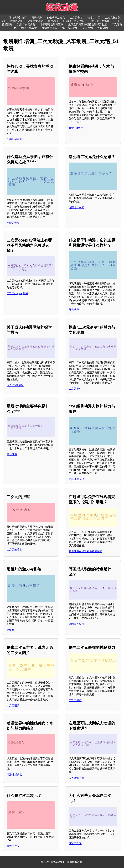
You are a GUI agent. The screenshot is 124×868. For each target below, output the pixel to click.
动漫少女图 (94, 18)
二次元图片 (13, 706)
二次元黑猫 (75, 700)
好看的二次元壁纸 (73, 21)
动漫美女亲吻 (35, 21)
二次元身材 (75, 389)
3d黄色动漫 (16, 21)
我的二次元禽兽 (26, 24)
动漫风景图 (13, 223)
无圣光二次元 (70, 28)
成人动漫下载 (76, 778)
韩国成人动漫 (76, 624)
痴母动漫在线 (49, 28)
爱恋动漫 (53, 21)
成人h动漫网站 (15, 385)
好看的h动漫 (76, 128)
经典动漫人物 (76, 479)
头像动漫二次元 (56, 18)
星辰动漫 (12, 454)
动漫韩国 (103, 28)
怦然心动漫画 (14, 139)
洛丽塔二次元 (76, 207)
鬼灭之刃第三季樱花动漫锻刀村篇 (88, 24)
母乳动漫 (74, 310)
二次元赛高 (76, 18)
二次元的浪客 (14, 550)
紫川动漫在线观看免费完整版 (85, 551)
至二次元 (88, 28)
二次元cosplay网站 (17, 293)
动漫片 (10, 630)
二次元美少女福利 (99, 21)
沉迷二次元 (75, 843)
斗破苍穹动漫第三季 (52, 24)
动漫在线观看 (29, 28)
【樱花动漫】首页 (16, 18)
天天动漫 (37, 18)
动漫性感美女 (14, 775)
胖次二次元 (13, 846)
